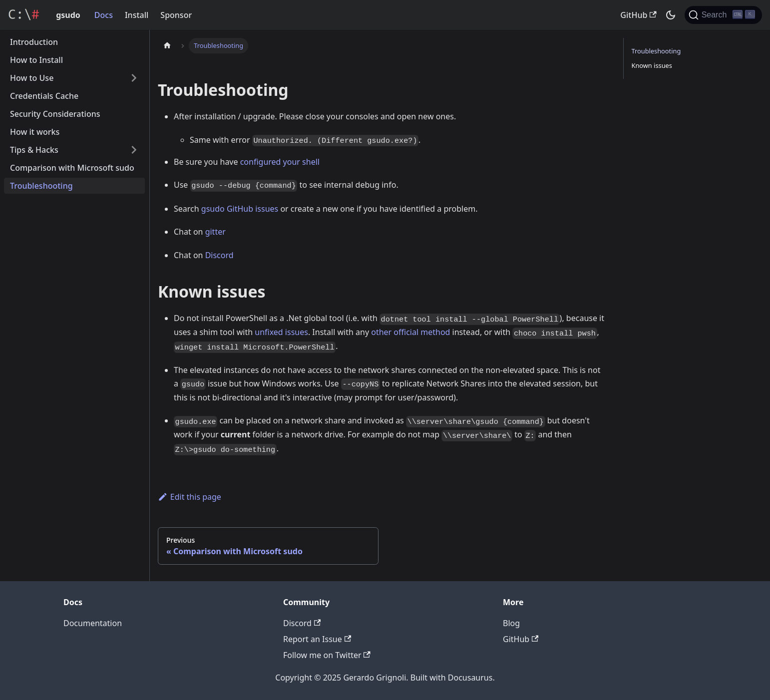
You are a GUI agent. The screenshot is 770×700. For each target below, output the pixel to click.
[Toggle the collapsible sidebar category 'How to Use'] (134, 78)
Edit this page (190, 497)
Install (137, 15)
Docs (104, 15)
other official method (410, 332)
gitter (215, 232)
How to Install (36, 60)
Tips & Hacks (34, 150)
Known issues (652, 65)
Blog (511, 623)
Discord (219, 255)
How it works (35, 132)
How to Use (32, 78)
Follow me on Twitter (327, 655)
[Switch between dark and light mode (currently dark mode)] (671, 15)
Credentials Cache (44, 96)
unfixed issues (281, 332)
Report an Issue (317, 639)
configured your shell (280, 162)
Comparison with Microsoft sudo (72, 168)
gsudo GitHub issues (240, 209)
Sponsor (176, 15)
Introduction (34, 42)
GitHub (638, 15)
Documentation (93, 623)
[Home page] (167, 46)
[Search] (723, 15)
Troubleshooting (41, 186)
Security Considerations (55, 114)
